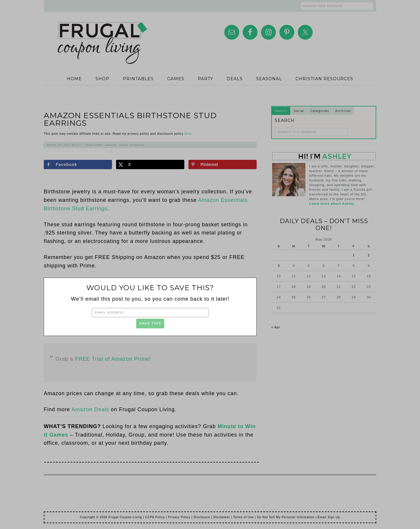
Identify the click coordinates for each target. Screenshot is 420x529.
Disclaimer (222, 517)
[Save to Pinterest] (223, 164)
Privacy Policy (179, 517)
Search (281, 111)
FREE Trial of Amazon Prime (112, 359)
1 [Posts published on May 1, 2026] (354, 255)
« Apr (276, 327)
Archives (343, 111)
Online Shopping (132, 145)
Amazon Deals (90, 409)
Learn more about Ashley (332, 204)
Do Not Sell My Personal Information (286, 517)
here (188, 134)
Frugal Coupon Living (102, 36)
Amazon (111, 145)
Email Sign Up (329, 517)
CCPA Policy (155, 517)
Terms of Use (243, 517)
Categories (320, 111)
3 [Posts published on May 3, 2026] (279, 266)
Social (299, 111)
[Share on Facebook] (78, 164)
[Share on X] (150, 164)
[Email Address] (150, 313)
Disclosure (202, 517)
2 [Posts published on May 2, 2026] (369, 255)
